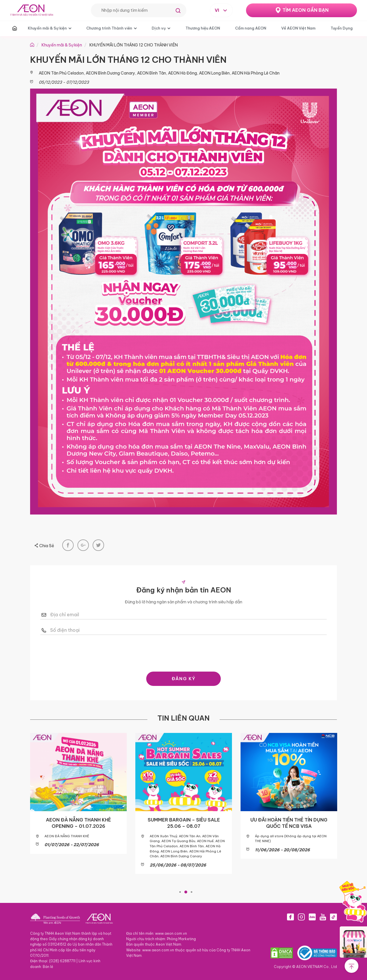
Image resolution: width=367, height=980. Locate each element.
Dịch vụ (159, 28)
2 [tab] (186, 891)
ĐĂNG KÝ (184, 679)
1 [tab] (180, 891)
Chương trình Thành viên (109, 28)
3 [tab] (192, 891)
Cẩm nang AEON (251, 28)
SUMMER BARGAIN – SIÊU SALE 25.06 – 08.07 (184, 823)
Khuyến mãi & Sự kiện (47, 28)
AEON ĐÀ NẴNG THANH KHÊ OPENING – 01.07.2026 (78, 823)
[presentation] (183, 652)
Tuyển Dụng (342, 28)
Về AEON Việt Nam (298, 28)
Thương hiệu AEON (203, 28)
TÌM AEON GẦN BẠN (305, 10)
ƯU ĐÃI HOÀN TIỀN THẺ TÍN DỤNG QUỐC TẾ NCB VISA (289, 823)
